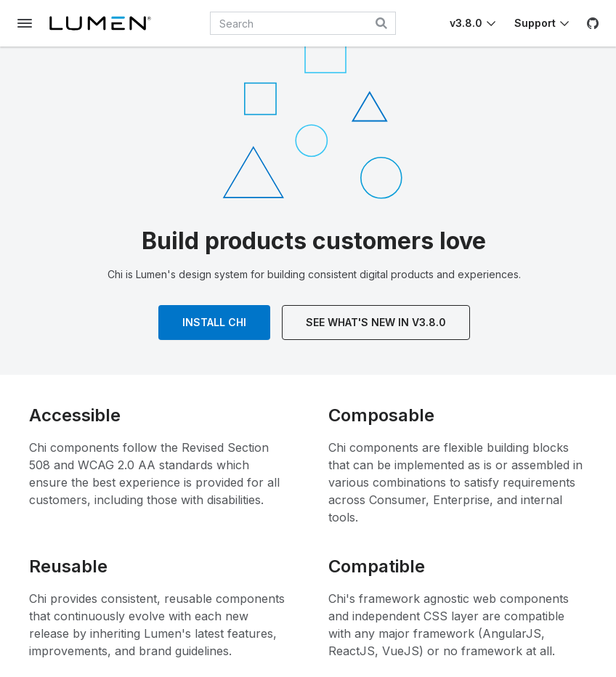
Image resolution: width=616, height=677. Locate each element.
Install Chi (214, 322)
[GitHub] (593, 23)
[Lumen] (100, 23)
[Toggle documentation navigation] (25, 23)
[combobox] (303, 23)
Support (535, 23)
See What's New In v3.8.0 (376, 322)
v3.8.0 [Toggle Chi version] (466, 23)
